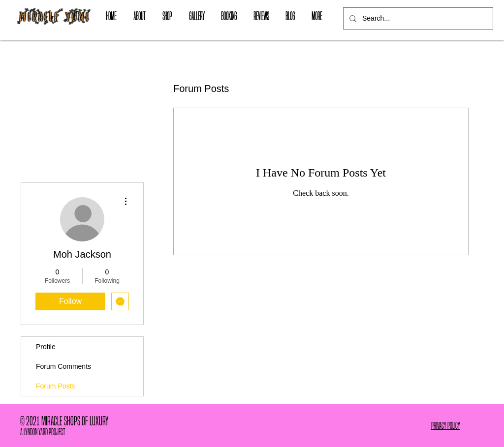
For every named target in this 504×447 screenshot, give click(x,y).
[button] (167, 16)
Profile (46, 347)
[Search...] (417, 18)
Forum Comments (63, 366)
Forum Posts (55, 386)
